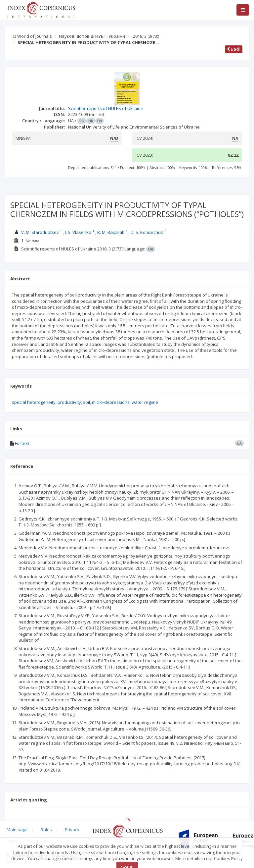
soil (86, 402)
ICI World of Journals (32, 36)
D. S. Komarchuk (147, 232)
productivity (69, 402)
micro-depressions (111, 402)
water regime (145, 402)
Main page (17, 830)
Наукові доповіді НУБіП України (92, 36)
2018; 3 (146, 36)
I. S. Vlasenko (78, 232)
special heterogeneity (34, 402)
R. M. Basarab (111, 232)
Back (234, 49)
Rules (46, 830)
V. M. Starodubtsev (40, 232)
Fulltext (22, 443)
